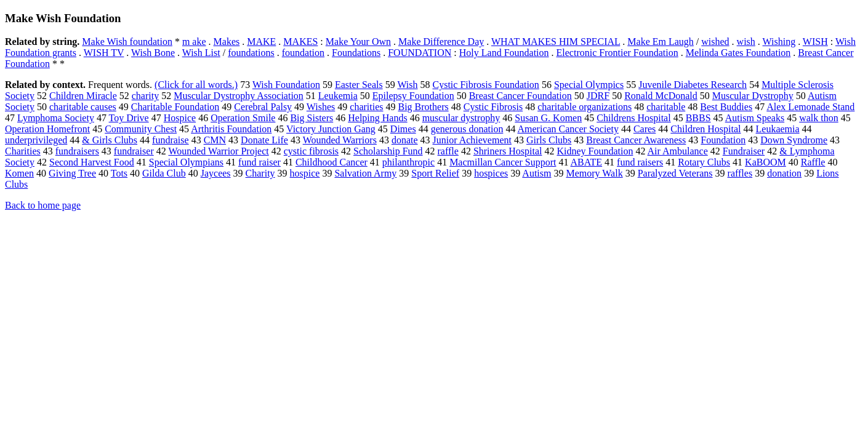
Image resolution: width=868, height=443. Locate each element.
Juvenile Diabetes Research (693, 85)
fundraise (171, 140)
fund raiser (259, 162)
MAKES (300, 42)
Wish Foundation (286, 85)
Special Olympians (186, 162)
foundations (251, 53)
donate (405, 140)
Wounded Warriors (340, 140)
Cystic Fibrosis (493, 107)
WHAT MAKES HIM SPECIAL (556, 42)
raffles (740, 173)
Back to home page (43, 205)
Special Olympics (589, 85)
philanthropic (408, 162)
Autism (536, 173)
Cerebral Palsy (263, 107)
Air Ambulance (678, 151)
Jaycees (216, 173)
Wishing (779, 42)
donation (784, 173)
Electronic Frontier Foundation (617, 53)
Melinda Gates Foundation (738, 53)
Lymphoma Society (56, 118)
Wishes (321, 107)
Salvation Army (365, 173)
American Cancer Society (568, 129)
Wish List (201, 53)
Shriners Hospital (508, 151)
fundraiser (134, 151)
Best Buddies (726, 107)
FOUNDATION (420, 53)
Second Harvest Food (92, 162)
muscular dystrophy (461, 118)
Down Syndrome (794, 140)
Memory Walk (594, 173)
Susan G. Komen (548, 118)
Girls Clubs (549, 140)
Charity (260, 173)
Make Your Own (358, 42)
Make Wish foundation (127, 42)
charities (366, 107)
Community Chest (141, 129)
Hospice (180, 118)
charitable (666, 107)
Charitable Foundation (175, 107)
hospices (491, 173)
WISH (815, 42)
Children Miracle (83, 96)
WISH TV (104, 53)
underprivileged (36, 140)
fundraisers (77, 151)
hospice (305, 173)
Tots (119, 173)
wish (746, 42)
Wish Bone (153, 53)
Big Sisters (311, 118)
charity (145, 96)
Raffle (813, 162)
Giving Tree (72, 173)
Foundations (356, 53)
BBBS (698, 118)
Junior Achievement (472, 140)
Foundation (723, 140)
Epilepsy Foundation (413, 96)
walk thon (819, 118)
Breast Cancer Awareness (636, 140)
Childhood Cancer (332, 162)
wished (715, 42)
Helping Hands (377, 118)
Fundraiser (744, 151)
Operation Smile (243, 118)
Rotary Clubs (704, 162)
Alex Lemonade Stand (810, 107)
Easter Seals (359, 85)
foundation (303, 53)
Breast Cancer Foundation (520, 96)
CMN (215, 140)
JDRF (598, 96)
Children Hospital (705, 129)
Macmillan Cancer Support (503, 162)
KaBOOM (766, 162)
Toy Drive (129, 118)
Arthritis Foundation (231, 129)
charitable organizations (585, 107)
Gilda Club (164, 173)
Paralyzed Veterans (675, 173)
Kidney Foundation (595, 151)
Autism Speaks (755, 118)
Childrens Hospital (633, 118)
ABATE (587, 162)
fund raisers (640, 162)
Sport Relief (435, 173)
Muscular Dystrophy (753, 96)
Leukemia (338, 96)
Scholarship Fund (388, 151)
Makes (227, 42)
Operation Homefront (47, 129)
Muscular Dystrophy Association (239, 96)
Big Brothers (424, 107)
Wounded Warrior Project (218, 151)
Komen (19, 173)
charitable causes (83, 107)
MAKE (261, 42)
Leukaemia (778, 129)
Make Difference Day (441, 42)
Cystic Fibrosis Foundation (486, 85)
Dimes (403, 129)
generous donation (467, 129)
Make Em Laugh (661, 42)
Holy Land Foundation (504, 53)
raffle (448, 151)
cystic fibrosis (311, 151)
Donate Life (264, 140)
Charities (23, 151)
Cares (645, 129)
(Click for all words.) (196, 85)
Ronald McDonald (661, 96)
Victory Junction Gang (331, 129)
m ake (194, 42)
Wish (407, 85)
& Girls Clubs (110, 140)
